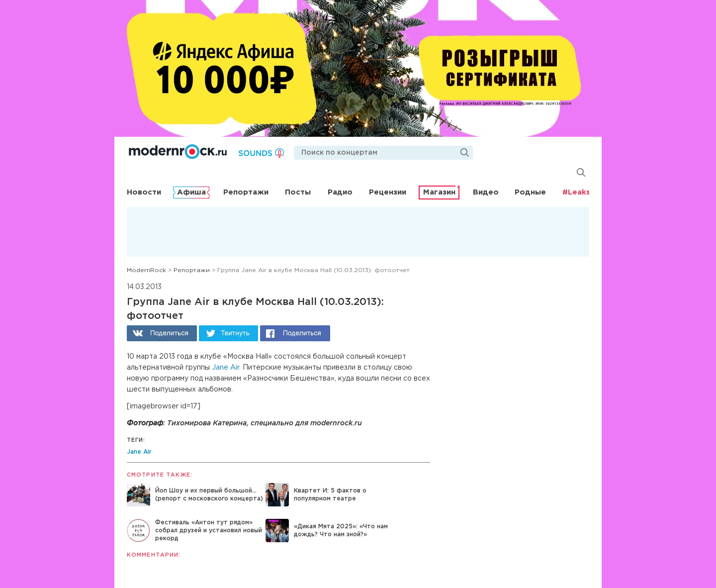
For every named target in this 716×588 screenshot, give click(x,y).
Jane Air (225, 368)
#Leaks (576, 192)
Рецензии (388, 192)
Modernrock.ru (178, 152)
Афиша (191, 192)
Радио (340, 192)
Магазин (439, 192)
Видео (486, 192)
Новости (144, 192)
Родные (530, 192)
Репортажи (246, 192)
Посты (298, 192)
